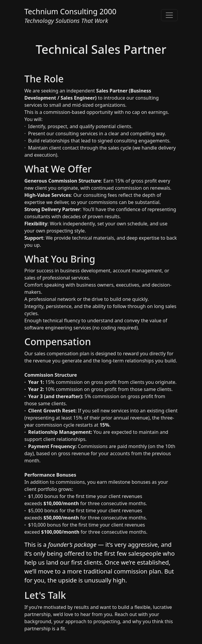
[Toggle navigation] (169, 15)
